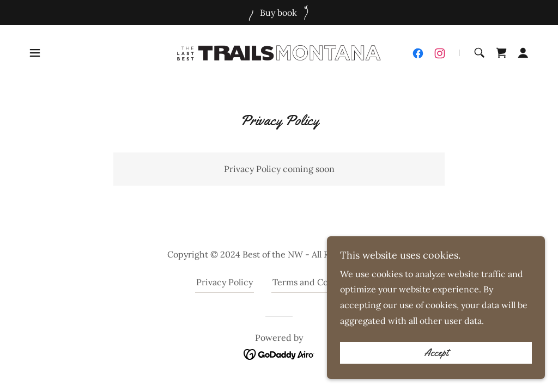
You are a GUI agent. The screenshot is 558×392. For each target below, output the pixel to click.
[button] (35, 53)
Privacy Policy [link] (225, 282)
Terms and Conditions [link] (317, 282)
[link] (279, 52)
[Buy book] (279, 13)
